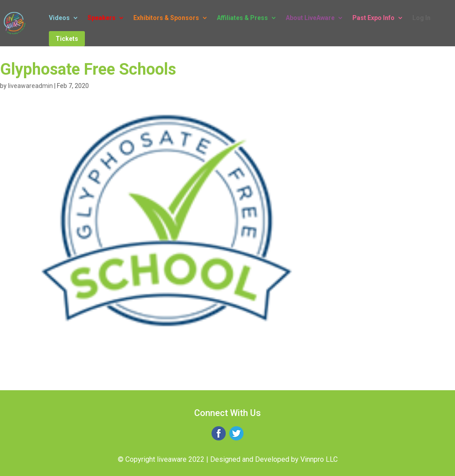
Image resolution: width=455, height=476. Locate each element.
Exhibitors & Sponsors (166, 18)
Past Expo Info (373, 18)
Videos (59, 18)
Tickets (67, 39)
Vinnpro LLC (319, 459)
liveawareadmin (30, 86)
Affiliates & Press (242, 18)
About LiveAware (310, 18)
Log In (421, 18)
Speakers (102, 18)
